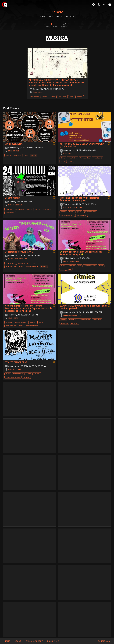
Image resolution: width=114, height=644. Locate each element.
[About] (93, 5)
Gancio (57, 12)
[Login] (109, 5)
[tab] (52, 26)
